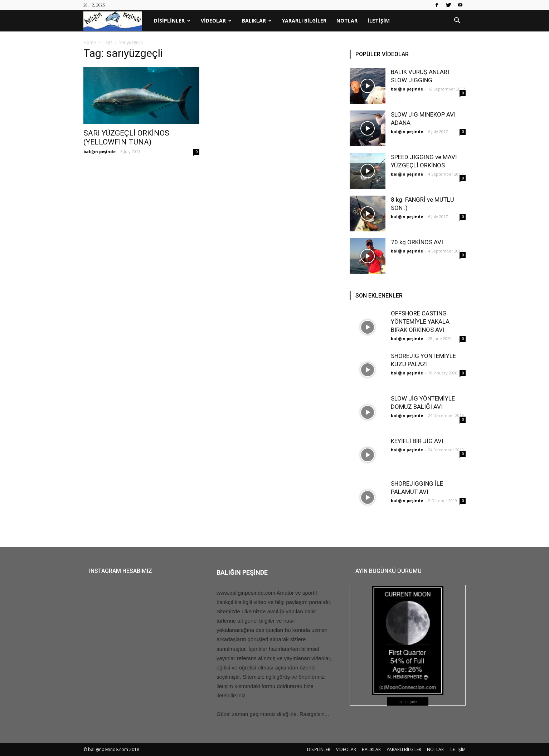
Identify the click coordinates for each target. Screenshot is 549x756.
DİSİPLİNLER (172, 21)
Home (90, 42)
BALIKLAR (257, 21)
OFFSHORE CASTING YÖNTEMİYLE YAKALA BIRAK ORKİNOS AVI (420, 321)
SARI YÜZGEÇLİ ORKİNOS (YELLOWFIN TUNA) (126, 138)
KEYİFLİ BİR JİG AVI (417, 441)
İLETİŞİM (379, 21)
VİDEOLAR (216, 21)
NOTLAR (347, 21)
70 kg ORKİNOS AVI (417, 242)
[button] (457, 21)
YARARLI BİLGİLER (304, 21)
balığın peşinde (99, 151)
